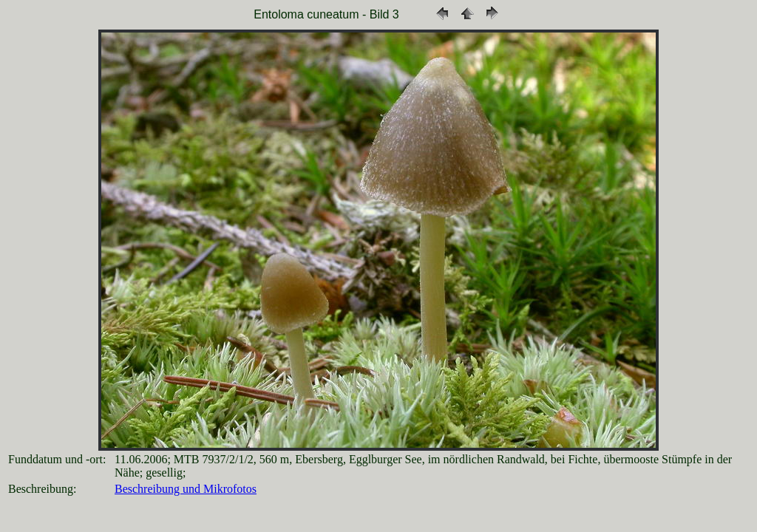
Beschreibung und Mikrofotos (186, 489)
